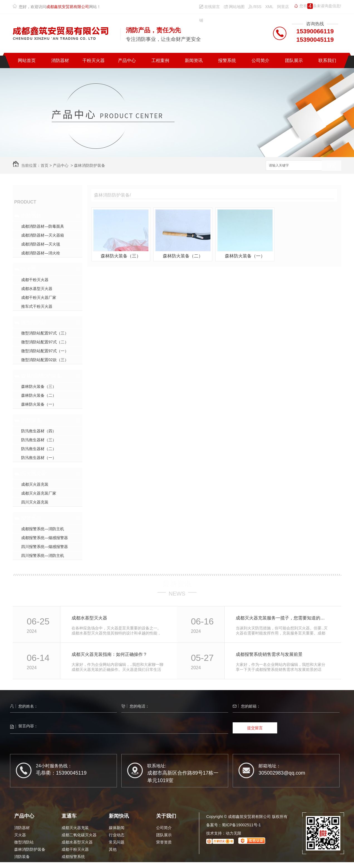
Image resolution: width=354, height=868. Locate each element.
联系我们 (327, 60)
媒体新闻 (117, 828)
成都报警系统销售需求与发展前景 (269, 654)
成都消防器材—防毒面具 (43, 226)
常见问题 (117, 842)
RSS (255, 7)
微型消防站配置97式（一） (45, 351)
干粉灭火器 (94, 60)
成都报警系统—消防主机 (43, 529)
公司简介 (260, 60)
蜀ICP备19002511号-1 (241, 825)
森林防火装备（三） (39, 386)
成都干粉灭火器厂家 (39, 297)
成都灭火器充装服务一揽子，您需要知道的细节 (282, 618)
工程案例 (160, 60)
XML (269, 7)
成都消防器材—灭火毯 (41, 244)
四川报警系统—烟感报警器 (45, 547)
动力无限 (233, 833)
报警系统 (227, 60)
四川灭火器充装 (35, 502)
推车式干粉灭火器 (37, 306)
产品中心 (127, 60)
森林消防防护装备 (90, 165)
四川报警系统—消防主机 (43, 555)
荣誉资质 (164, 842)
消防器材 (60, 60)
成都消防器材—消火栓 (41, 253)
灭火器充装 (34, 474)
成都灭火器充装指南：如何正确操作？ (109, 654)
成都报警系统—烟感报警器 (45, 538)
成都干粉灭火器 (35, 280)
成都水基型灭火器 (37, 289)
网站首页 (27, 60)
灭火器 (29, 269)
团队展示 (294, 60)
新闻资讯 (194, 60)
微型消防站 (34, 323)
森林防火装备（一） (39, 404)
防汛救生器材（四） (39, 431)
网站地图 (234, 7)
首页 (45, 165)
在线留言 (210, 7)
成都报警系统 (73, 857)
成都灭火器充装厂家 (39, 493)
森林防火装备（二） (39, 395)
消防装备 (31, 420)
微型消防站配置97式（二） (45, 342)
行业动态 (117, 835)
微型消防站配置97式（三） (45, 333)
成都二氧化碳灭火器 (79, 835)
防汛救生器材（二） (39, 449)
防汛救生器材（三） (39, 440)
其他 (113, 849)
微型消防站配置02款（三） (45, 360)
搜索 (331, 166)
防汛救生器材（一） (39, 458)
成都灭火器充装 (35, 484)
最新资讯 (177, 584)
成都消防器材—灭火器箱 (43, 235)
